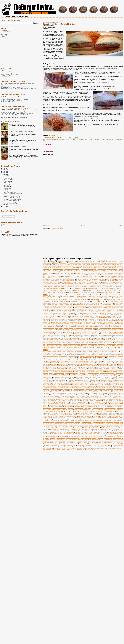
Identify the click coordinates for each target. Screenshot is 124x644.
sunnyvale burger (91, 418)
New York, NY (5, 33)
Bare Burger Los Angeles (81, 271)
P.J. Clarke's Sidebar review (112, 382)
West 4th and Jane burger (70, 445)
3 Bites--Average (5, 86)
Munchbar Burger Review (112, 372)
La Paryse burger (104, 350)
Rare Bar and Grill (71, 393)
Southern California (6, 32)
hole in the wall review (94, 334)
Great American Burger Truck (116, 325)
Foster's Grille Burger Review (103, 319)
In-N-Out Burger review (53, 338)
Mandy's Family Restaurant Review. (87, 363)
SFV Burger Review (80, 407)
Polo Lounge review (100, 389)
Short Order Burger (79, 408)
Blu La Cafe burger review (99, 279)
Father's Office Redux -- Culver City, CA (19, 146)
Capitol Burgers (92, 296)
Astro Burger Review (87, 266)
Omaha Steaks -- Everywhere (16, 124)
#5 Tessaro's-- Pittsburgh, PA (8, 102)
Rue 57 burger (60, 399)
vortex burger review (108, 444)
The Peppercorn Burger (53, 432)
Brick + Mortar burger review (60, 287)
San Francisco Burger (62, 402)
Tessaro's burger (100, 419)
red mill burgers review (112, 393)
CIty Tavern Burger (75, 303)
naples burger (83, 373)
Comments (6, 217)
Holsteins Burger (54, 335)
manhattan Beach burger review (104, 363)
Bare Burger (62, 271)
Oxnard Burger (65, 382)
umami (120, 441)
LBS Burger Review (105, 353)
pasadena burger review (73, 383)
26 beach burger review (92, 261)
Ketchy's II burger (98, 346)
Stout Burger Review (105, 416)
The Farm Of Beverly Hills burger (66, 423)
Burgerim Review (96, 295)
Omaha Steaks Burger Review (107, 380)
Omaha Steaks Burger (94, 380)
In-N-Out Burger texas (65, 338)
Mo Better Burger (91, 370)
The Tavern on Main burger (71, 435)
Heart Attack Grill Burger (57, 332)
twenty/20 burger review (94, 441)
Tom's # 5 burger (107, 438)
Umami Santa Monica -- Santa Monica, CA (19, 154)
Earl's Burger (116, 311)
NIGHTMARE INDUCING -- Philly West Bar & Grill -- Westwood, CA (18, 116)
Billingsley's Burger (48, 278)
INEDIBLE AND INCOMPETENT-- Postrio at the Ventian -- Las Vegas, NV (19, 110)
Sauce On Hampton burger (55, 405)
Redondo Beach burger (56, 395)
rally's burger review (106, 392)
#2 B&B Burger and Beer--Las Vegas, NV (11, 98)
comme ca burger (59, 305)
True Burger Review (48, 441)
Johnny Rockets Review (63, 343)
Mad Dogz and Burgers (109, 361)
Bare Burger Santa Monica (94, 271)
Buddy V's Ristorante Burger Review (51, 289)
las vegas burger (114, 352)
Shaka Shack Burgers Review (104, 407)
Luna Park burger (99, 360)
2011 (4, 174)
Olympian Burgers (48, 380)
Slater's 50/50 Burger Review (54, 409)
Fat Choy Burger (107, 315)
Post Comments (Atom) (56, 229)
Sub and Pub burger (70, 418)
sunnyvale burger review (102, 418)
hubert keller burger (70, 337)
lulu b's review (90, 360)
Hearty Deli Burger (97, 332)
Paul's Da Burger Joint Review (91, 385)
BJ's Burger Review (72, 278)
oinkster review (101, 379)
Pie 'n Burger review (118, 386)
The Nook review (70, 431)
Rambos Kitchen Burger (118, 392)
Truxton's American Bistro (60, 441)
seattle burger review (85, 405)
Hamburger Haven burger (76, 329)
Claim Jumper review (107, 303)
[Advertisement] (65, 210)
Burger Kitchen (51, 292)
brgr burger (112, 285)
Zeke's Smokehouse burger (115, 448)
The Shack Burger (112, 432)
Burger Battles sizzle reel (56, 290)
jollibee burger (73, 343)
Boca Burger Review (81, 282)
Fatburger (46, 316)
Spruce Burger (55, 413)
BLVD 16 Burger (80, 281)
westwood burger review (65, 447)
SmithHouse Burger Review (101, 409)
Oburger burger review (90, 377)
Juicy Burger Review (98, 343)
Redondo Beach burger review (69, 395)
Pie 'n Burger (109, 386)
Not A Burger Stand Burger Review (89, 376)
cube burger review (109, 306)
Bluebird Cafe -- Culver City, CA (11, 202)
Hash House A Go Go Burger (54, 331)
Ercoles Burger (76, 313)
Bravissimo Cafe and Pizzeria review (69, 285)
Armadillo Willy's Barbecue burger (50, 266)
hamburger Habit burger (105, 328)
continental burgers (95, 305)
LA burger (106, 347)
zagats (106, 448)
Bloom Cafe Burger (57, 279)
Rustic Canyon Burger (102, 399)
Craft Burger (54, 306)
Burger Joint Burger (97, 290)
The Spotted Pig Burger (78, 434)
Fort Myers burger (78, 319)
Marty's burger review (55, 366)
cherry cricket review (65, 303)
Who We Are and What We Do (9, 72)
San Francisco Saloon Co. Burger (98, 402)
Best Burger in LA (92, 273)
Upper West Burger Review (90, 442)
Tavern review (91, 419)
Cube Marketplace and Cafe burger (52, 308)
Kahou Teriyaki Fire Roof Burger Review (72, 344)
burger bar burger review (106, 289)
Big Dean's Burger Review (69, 276)
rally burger (80, 392)
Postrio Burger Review (74, 391)
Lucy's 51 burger (61, 360)
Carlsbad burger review (53, 298)
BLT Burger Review (87, 279)
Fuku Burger (54, 321)
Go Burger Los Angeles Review (110, 322)
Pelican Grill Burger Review (63, 386)
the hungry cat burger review (107, 426)
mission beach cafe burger (63, 370)
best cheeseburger (64, 275)
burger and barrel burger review (79, 289)
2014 (4, 170)
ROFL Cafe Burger (104, 396)
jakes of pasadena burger (70, 340)
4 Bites (52, 135)
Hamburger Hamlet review (63, 329)
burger (63, 288)
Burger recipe (112, 292)
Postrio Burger (64, 391)
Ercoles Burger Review (86, 313)
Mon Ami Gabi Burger (52, 372)
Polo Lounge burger (90, 389)
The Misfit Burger (115, 429)
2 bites (52, 261)
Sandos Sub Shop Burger (65, 404)
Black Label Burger (47, 279)
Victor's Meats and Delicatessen (51, 444)
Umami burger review (56, 442)
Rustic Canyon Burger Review (115, 399)
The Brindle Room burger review (104, 421)
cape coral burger (66, 296)
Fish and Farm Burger (89, 316)
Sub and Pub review (81, 418)
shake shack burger (117, 407)
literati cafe (82, 356)
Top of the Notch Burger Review (109, 440)
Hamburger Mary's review (112, 329)
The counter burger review (99, 422)
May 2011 (7, 185)
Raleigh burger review (71, 392)
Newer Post (46, 225)
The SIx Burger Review (56, 434)
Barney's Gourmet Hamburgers (67, 272)
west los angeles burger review (102, 445)
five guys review (75, 318)
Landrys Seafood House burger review (71, 352)
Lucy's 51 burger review (72, 360)
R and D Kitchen (115, 391)
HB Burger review (93, 331)
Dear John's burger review (56, 309)
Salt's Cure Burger (62, 401)
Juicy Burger (89, 343)
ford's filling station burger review (58, 319)
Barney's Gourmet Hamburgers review (84, 272)
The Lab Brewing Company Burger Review (58, 428)
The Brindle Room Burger (90, 421)
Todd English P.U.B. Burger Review (88, 438)
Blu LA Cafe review (110, 279)
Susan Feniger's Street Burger (60, 419)
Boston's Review (46, 284)
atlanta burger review (49, 268)
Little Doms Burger (90, 356)
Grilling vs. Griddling (6, 75)
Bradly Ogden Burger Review (107, 284)
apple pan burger (107, 265)
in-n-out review (74, 338)
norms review (61, 376)
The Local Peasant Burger (107, 428)
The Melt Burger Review (104, 429)
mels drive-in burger (52, 367)
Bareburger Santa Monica (53, 272)
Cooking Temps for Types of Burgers (10, 73)
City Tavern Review (86, 303)
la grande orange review (93, 350)
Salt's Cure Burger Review (74, 401)
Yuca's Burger (71, 448)
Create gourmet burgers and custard (96, 306)
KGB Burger (116, 346)
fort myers (69, 319)
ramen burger (63, 393)
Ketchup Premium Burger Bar (67, 346)
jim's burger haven (60, 341)
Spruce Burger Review (65, 413)
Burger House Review (79, 290)
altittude (103, 263)
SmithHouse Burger (89, 409)
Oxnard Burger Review (75, 382)
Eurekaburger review (59, 315)
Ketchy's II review (108, 346)
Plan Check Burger (101, 388)
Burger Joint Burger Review (110, 290)
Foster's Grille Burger (89, 319)
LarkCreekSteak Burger (87, 352)
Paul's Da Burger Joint (77, 385)
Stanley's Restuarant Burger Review (69, 415)
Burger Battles (46, 290)
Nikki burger (102, 374)
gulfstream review (88, 328)
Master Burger (82, 366)
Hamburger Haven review (89, 329)
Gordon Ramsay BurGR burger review (84, 325)
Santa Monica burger (102, 403)
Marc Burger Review (63, 364)
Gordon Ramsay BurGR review (101, 325)
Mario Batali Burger (103, 364)
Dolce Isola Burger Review (69, 311)
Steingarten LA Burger (72, 416)
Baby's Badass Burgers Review (116, 268)
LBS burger (97, 353)
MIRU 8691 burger (116, 368)
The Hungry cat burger (94, 426)
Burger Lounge (84, 292)
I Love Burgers (96, 337)
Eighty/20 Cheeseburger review (100, 312)
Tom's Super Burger (117, 438)
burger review (61, 139)
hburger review (118, 331)
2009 (4, 206)
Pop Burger (47, 391)
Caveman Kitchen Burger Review (67, 299)
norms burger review (52, 376)
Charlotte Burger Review (85, 302)
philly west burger (91, 386)
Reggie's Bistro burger (83, 395)
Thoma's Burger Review (82, 437)
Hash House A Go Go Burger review (70, 331)
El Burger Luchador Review (114, 312)
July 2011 (7, 183)
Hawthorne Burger (83, 331)
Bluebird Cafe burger (55, 281)
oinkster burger (92, 379)
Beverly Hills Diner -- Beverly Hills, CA (12, 199)
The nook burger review (59, 431)
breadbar (81, 285)
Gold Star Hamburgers (53, 324)
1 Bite (44, 261)
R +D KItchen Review (105, 391)
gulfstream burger (79, 328)
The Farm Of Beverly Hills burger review (84, 423)
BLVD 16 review (89, 281)
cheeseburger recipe (114, 302)
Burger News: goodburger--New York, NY (13, 194)
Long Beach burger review (54, 358)
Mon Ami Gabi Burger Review (66, 372)
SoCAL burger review (96, 139)
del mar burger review (68, 309)
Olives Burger (109, 379)
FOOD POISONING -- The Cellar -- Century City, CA (14, 111)
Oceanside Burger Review (63, 379)
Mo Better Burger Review (102, 370)
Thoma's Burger (71, 437)
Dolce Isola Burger (57, 311)
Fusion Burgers (72, 321)
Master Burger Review (92, 366)
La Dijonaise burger (58, 350)
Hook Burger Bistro (87, 335)
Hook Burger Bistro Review (99, 335)
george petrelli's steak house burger (60, 322)
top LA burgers (72, 440)
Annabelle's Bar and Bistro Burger (73, 265)
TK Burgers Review (61, 438)
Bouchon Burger (55, 284)
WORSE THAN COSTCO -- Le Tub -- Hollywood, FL (14, 117)
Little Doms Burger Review (102, 356)
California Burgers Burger (107, 295)
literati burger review (74, 356)
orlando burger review (55, 382)
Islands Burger (107, 338)
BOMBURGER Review (107, 282)
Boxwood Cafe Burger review (80, 284)
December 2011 (8, 176)
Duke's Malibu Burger (81, 311)
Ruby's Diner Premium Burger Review (102, 398)
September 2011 (8, 180)
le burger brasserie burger (117, 353)
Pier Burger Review (55, 388)
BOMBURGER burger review (94, 282)
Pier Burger (47, 388)
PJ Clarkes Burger (77, 388)
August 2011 (7, 181)
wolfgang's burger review (106, 447)
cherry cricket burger (54, 303)
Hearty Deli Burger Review (109, 332)
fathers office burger (77, 316)
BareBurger (114, 271)
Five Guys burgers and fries (63, 318)
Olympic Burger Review (82, 380)
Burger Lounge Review (94, 292)
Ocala (114, 377)
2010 (4, 205)
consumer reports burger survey (81, 305)
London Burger (113, 356)
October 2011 (7, 178)
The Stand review (115, 434)
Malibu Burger (55, 363)
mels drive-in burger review (64, 367)
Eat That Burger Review (86, 312)
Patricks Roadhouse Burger (102, 383)
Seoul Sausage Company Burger (99, 405)
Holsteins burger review (65, 335)
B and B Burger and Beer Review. (86, 268)
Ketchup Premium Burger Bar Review (84, 346)
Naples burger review (93, 373)
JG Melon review (51, 341)
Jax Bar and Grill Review (111, 340)
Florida (95, 318)
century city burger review (96, 299)
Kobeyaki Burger (55, 348)
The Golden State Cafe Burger (101, 425)
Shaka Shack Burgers (91, 407)
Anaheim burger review (112, 263)
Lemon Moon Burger (92, 355)
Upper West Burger (78, 442)
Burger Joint (89, 290)
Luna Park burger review (110, 360)
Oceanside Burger (51, 379)
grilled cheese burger (90, 327)
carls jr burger (112, 296)
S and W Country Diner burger (49, 401)
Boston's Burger (118, 282)
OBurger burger (79, 377)
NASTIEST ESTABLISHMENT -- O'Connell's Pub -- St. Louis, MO (17, 113)
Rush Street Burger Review (89, 399)
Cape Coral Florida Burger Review (79, 296)
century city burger (81, 299)
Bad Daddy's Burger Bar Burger (72, 269)
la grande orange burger (80, 350)
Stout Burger (96, 416)
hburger (100, 331)
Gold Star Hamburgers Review (66, 324)
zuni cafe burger (72, 450)
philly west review (101, 386)
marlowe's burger (113, 364)
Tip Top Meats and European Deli (97, 437)
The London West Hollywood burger (59, 429)
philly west (83, 386)
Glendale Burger (97, 322)
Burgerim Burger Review (84, 295)
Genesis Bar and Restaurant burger (106, 321)
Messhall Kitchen (114, 367)
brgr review (119, 285)
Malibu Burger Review (64, 363)
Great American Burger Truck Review (52, 327)
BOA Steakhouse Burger (100, 281)
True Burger (120, 440)
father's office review (65, 316)
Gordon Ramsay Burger (69, 325)
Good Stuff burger (86, 324)
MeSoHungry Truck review (102, 367)
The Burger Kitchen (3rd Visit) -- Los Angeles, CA (21, 132)
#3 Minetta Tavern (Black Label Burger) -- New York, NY (15, 99)
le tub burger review (73, 355)
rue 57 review (68, 399)
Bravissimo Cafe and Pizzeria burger (51, 285)
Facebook (4, 226)
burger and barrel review (93, 289)
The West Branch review (111, 435)
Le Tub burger (63, 355)
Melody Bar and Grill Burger (105, 366)
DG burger (89, 309)
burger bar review (117, 289)
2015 (4, 168)
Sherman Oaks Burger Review (60, 408)
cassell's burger (85, 298)
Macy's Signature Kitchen (96, 361)
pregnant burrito (84, 391)
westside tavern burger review (51, 447)
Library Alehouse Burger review (51, 356)
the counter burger (87, 422)
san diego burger (97, 401)
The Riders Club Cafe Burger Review (98, 432)
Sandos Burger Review (53, 404)
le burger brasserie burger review (51, 355)
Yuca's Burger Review (81, 448)
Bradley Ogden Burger (93, 284)
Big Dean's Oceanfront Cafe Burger (84, 276)
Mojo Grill (112, 370)
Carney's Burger (64, 298)
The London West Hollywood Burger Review (78, 429)
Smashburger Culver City (67, 409)
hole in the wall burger (68, 334)
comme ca (51, 305)
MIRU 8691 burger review (49, 370)
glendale (89, 322)
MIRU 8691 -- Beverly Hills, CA (11, 192)
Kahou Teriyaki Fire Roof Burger (54, 344)
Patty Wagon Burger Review (64, 385)
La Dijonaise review (69, 350)
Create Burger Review (81, 306)
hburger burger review (108, 331)
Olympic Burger (71, 380)
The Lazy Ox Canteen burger (75, 428)
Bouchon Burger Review (66, 284)
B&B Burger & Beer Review (101, 268)
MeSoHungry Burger (76, 367)
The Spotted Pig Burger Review (92, 434)
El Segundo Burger (67, 313)
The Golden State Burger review (86, 425)
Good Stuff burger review (97, 324)
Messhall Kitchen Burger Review (58, 369)
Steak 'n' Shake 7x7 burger (84, 415)
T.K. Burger (71, 419)
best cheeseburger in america (78, 275)
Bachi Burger (47, 269)
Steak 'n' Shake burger (114, 415)
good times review (51, 325)
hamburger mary (101, 329)
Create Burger (71, 306)
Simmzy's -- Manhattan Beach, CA (11, 201)
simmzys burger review (98, 408)
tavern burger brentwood (81, 419)
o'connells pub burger (69, 377)
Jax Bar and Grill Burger (99, 340)
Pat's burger (84, 383)
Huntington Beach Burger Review (83, 337)
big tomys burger (119, 276)
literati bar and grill (63, 356)
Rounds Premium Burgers (48, 398)
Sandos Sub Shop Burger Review (81, 404)
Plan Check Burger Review (112, 388)
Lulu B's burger (82, 360)
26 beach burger (81, 261)
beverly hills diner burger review (54, 276)
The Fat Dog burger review (112, 423)
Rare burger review (81, 393)
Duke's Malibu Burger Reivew (95, 311)
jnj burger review (109, 341)
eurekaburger (50, 315)
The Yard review (63, 437)
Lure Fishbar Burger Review (54, 361)
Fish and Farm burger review (102, 316)
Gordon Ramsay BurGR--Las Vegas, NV (19, 139)
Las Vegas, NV (5, 34)
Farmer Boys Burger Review (83, 315)
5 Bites (64, 263)
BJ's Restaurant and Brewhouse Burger (87, 278)
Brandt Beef (118, 284)
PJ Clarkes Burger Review (89, 388)
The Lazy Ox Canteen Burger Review (91, 428)
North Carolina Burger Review (72, 376)
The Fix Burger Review (52, 425)
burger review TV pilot (72, 295)
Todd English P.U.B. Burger (73, 438)
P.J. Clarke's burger (86, 382)
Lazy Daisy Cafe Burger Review (76, 353)
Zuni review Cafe (90, 450)
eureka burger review (106, 313)
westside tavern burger (118, 445)
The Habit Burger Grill (114, 425)
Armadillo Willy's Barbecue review (66, 266)
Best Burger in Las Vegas (104, 273)
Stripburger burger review (58, 418)
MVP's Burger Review (59, 373)
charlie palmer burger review (62, 302)
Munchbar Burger (100, 372)
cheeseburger (68, 139)
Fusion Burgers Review (82, 321)
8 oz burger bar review (75, 263)
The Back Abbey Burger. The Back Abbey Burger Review (70, 421)
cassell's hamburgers (107, 298)
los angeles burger (69, 358)
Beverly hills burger (54, 139)
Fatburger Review (54, 316)
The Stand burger (105, 434)
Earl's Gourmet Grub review (60, 312)
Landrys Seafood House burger (54, 352)
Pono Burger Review (118, 389)
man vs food (74, 363)
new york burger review (61, 374)
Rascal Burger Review (100, 393)
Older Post (120, 225)
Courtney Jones (46, 306)
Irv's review (99, 338)
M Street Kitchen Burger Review (82, 361)
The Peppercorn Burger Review (67, 432)
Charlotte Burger (74, 302)
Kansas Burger (102, 344)
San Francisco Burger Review (79, 402)
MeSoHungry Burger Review (89, 367)
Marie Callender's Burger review (89, 364)
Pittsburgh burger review (66, 388)
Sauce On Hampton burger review (71, 405)
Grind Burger (100, 327)
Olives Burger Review (118, 379)
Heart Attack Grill (46, 332)
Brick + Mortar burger (47, 287)
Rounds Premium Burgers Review (63, 398)
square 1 (74, 413)
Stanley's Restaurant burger (53, 415)
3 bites (102, 261)
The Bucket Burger (117, 421)
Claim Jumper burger (96, 303)
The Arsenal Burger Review (50, 421)
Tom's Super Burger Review (49, 440)
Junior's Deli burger (108, 343)
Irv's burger (93, 338)
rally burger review (89, 392)
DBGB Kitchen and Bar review (112, 308)
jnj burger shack (118, 341)
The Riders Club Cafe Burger (82, 432)
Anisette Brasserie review (58, 265)
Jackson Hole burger (47, 340)
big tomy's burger (97, 276)
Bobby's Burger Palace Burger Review (51, 282)
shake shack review (47, 408)
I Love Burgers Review (106, 337)
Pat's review (91, 383)
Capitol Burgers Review (102, 296)
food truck (114, 318)
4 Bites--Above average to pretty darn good (12, 87)
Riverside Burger (113, 395)
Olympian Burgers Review (60, 380)
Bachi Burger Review (58, 269)
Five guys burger (115, 316)
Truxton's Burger (71, 441)
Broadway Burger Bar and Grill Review (98, 287)
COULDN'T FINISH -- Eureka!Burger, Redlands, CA (14, 112)
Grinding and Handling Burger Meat (10, 74)
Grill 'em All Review (67, 327)
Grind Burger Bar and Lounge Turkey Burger (52, 328)
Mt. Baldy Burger (90, 372)
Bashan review (109, 272)
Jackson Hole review (58, 340)
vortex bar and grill (84, 444)
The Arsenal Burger (119, 419)
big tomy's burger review (108, 276)
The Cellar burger (60, 422)
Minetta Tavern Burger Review (95, 369)
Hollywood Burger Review (107, 334)
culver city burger (66, 308)
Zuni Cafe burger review (61, 450)
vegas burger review (107, 442)
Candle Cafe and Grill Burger (54, 296)
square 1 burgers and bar (83, 413)
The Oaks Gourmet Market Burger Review (102, 431)
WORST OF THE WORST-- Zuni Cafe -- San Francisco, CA (16, 109)
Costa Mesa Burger (117, 305)
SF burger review (69, 406)
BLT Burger (79, 279)
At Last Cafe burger (98, 266)
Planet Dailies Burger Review (57, 389)
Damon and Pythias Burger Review (96, 308)
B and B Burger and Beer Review (70, 268)
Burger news (104, 292)
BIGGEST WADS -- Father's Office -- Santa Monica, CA (15, 115)
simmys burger (88, 408)
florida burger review (104, 318)
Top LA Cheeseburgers (83, 440)
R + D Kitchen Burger (94, 391)
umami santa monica (67, 442)
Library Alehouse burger (118, 355)
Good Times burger (109, 324)
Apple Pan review (117, 265)
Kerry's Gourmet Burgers (53, 346)
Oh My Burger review (83, 379)
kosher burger (77, 348)
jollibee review (81, 343)
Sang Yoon (92, 404)
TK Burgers (53, 438)
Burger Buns (4, 77)
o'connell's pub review (58, 377)
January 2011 (7, 191)
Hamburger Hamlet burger (50, 329)
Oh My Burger (73, 379)
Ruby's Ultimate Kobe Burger (49, 399)
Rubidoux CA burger (77, 398)
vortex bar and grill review (95, 444)
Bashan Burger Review (99, 272)
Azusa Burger (58, 268)
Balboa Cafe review (112, 269)
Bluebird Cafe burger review (68, 281)
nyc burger (115, 376)
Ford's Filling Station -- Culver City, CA (12, 195)
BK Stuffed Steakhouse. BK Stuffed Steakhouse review (109, 278)
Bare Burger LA (70, 271)
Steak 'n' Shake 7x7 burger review (100, 415)
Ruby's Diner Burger (87, 398)
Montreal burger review (80, 372)
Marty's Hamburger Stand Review (70, 366)
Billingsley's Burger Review (60, 278)
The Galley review (73, 425)
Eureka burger (96, 313)
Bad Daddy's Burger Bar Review (88, 269)
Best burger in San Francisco (51, 275)
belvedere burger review (48, 273)
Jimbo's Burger (82, 341)
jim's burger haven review (72, 341)
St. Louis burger (102, 413)
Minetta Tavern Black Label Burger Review (77, 369)
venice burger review (118, 442)
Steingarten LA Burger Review (85, 416)
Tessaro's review (109, 419)
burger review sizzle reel (60, 295)
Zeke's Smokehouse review (49, 450)
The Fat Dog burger (99, 423)
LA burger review (75, 139)
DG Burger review (97, 309)
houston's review (119, 335)
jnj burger (101, 341)
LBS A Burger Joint (89, 353)
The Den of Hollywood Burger (113, 422)
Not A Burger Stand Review (104, 376)
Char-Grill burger (110, 299)
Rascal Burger (90, 393)
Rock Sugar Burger (81, 396)
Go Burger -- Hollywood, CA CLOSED (12, 196)
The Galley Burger (63, 425)
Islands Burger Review (116, 338)
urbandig (99, 442)
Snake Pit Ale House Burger (115, 409)
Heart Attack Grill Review (86, 332)
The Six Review (67, 434)
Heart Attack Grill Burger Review (72, 332)
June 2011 (7, 184)
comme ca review (68, 305)
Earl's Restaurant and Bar (73, 312)
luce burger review (51, 360)
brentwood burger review (102, 285)
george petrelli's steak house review (77, 322)
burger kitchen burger (61, 292)
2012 (4, 173)
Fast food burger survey (96, 315)
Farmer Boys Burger (70, 315)
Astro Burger (78, 266)
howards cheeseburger (49, 337)
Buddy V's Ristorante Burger (115, 287)
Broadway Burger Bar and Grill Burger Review (78, 287)
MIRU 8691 (107, 368)
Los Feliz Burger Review (113, 358)
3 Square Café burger (112, 261)
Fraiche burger (114, 319)
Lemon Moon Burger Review (104, 355)
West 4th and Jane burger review (85, 445)
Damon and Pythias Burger (80, 308)
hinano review (58, 334)
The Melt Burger (94, 429)
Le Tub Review (82, 355)
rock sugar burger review (93, 396)
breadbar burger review (90, 285)
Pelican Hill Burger (75, 386)
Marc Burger (54, 364)
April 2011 (7, 187)
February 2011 (8, 190)
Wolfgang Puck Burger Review (92, 447)
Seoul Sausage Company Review (55, 407)
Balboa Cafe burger (102, 269)
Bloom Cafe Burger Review (69, 279)
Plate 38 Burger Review (79, 389)
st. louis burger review (112, 413)
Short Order (70, 408)
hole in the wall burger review (81, 334)
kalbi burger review (93, 344)
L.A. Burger (98, 348)
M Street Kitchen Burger (67, 361)
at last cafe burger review (109, 266)
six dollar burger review (110, 408)
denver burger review (80, 309)
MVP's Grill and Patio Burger (72, 373)
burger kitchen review (73, 292)
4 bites (47, 139)
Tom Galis (100, 438)
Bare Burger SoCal (105, 271)
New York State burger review (77, 374)
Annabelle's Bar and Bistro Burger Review (92, 265)
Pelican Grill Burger (51, 386)
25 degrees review (72, 261)
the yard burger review (52, 437)
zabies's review (99, 448)
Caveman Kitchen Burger (53, 299)
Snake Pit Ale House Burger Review (51, 412)
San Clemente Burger (87, 401)
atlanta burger (120, 266)
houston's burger (110, 335)
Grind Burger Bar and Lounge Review (113, 327)
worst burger (50, 448)
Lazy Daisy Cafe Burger (62, 353)
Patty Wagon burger (52, 385)
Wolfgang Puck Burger (78, 447)
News (87, 374)
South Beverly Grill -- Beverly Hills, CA (12, 198)
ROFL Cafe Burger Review (116, 396)
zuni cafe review (81, 450)
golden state (77, 324)
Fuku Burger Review (62, 321)
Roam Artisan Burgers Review (69, 396)
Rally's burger (97, 392)
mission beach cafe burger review (78, 370)
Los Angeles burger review (85, 139)
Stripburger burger (47, 418)
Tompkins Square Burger (62, 440)
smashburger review (79, 409)
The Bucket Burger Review (48, 422)
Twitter (3, 225)
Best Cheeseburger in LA (60, 273)
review (106, 395)
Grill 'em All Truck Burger (78, 327)
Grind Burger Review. (69, 328)
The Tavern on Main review (85, 435)
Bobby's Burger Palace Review (68, 282)
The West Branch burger (99, 435)
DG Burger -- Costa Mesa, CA (10, 203)
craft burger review (62, 306)
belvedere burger (118, 272)
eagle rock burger (107, 311)
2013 (4, 171)
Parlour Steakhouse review (59, 383)
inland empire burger (84, 338)
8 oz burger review (86, 263)
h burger (96, 328)
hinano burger (50, 334)
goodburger (59, 325)
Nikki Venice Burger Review (112, 374)
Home (83, 225)
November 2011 (8, 177)
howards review (60, 337)
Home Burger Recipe (76, 335)
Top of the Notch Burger (95, 440)
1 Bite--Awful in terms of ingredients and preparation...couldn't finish (18, 84)
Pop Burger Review (55, 391)
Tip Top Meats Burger (110, 437)
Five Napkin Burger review (86, 318)
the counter (78, 422)
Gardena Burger (93, 321)
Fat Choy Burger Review (117, 315)
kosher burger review (88, 348)
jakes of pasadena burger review (84, 340)
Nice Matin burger (94, 374)
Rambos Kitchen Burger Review (51, 393)
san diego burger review (108, 401)
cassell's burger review (96, 298)
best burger (70, 273)
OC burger (108, 377)
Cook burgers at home (106, 305)
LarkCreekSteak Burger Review (100, 352)
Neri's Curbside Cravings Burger (107, 373)
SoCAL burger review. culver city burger (93, 412)
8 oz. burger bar (96, 263)
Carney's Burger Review (75, 298)
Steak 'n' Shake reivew (60, 416)
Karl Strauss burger (111, 344)
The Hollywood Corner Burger (62, 426)
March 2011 (7, 188)
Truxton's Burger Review (82, 441)
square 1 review (94, 413)
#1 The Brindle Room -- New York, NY (10, 97)
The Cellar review (69, 422)
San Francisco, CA (6, 35)
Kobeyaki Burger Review (67, 348)
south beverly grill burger (106, 139)
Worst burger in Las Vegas (60, 448)
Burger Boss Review (68, 290)
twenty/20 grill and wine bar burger (109, 441)
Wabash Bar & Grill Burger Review (55, 445)
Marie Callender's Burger (75, 364)
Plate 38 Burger (68, 389)
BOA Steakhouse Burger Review (114, 281)
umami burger (46, 442)
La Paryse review (114, 350)
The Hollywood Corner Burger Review (79, 426)
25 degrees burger (62, 261)
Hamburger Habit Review (117, 328)
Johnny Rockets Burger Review (49, 343)
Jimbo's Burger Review (93, 341)
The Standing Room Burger (57, 435)
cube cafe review (119, 306)
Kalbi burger (85, 344)
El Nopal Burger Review (56, 313)
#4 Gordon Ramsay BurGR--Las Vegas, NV (12, 100)
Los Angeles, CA (5, 30)
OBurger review (100, 377)
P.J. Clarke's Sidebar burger (98, 382)
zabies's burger (91, 448)
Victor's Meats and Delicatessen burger (69, 444)
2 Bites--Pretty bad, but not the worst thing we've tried (14, 85)
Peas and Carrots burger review (106, 385)
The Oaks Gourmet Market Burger (83, 431)
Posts (4, 214)
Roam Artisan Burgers (56, 396)
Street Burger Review (117, 416)
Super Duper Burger (114, 418)
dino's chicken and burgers (109, 309)
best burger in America (81, 273)
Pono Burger (109, 389)
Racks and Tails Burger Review (58, 392)
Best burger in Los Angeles (117, 273)
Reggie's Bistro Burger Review (96, 395)
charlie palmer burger (49, 302)
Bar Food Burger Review (53, 271)
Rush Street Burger (77, 399)
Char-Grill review (119, 299)
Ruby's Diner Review (117, 398)
